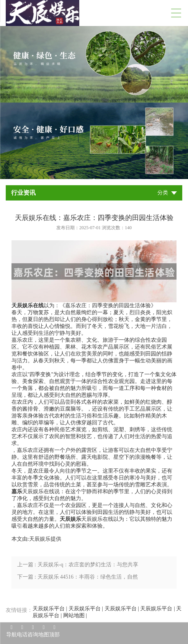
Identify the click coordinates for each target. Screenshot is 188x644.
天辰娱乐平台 (49, 609)
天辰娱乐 (40, 539)
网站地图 (74, 615)
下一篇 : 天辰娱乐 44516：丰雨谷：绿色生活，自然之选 (78, 579)
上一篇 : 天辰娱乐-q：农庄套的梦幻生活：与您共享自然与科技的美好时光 (78, 566)
